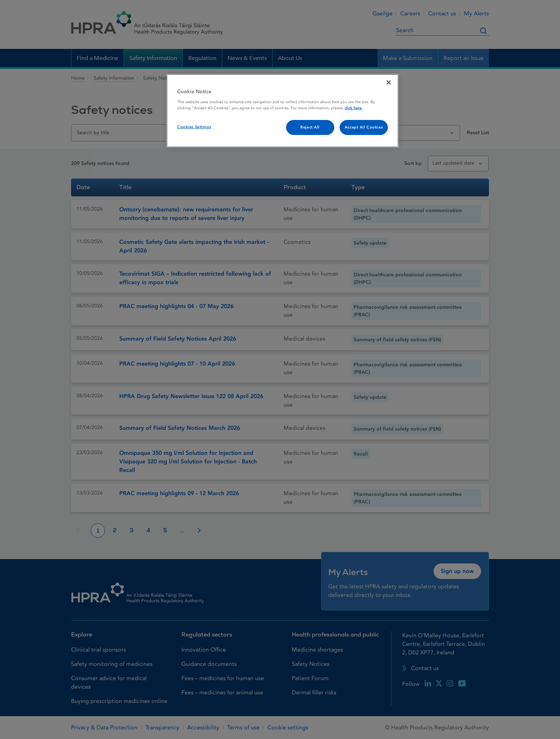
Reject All (310, 127)
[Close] (389, 82)
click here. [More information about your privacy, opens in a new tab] (354, 108)
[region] (282, 111)
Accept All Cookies (364, 127)
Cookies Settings (194, 127)
